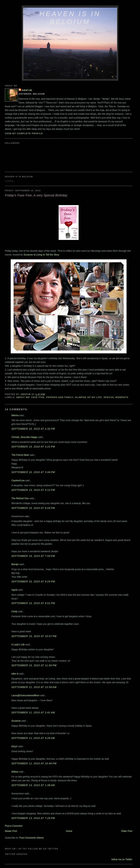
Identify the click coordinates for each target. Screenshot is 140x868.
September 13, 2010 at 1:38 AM (33, 785)
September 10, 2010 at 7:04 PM (33, 556)
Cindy (14, 611)
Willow (15, 772)
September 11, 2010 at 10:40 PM (34, 763)
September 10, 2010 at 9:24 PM (33, 582)
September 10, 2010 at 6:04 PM (33, 508)
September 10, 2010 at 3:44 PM (33, 472)
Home (69, 831)
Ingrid (14, 590)
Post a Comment (14, 826)
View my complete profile (24, 133)
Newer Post (11, 831)
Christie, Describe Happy (24, 437)
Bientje (15, 564)
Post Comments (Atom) (31, 838)
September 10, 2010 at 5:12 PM (33, 490)
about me (23, 397)
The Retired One (20, 498)
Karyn (14, 746)
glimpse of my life (88, 397)
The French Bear (20, 455)
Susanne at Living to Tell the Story (41, 255)
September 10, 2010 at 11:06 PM (34, 665)
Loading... (10, 181)
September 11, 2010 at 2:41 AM (33, 713)
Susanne (16, 721)
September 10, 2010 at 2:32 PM (33, 429)
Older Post (127, 831)
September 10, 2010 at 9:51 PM (33, 603)
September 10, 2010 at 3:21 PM (33, 447)
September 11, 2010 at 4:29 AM (33, 738)
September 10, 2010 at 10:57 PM (34, 636)
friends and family (60, 397)
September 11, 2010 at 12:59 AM (34, 687)
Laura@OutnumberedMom (25, 695)
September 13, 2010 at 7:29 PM (33, 818)
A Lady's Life (18, 644)
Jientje (27, 90)
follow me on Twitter (122, 859)
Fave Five (38, 397)
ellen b (15, 674)
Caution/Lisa (18, 480)
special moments (116, 397)
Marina (15, 415)
